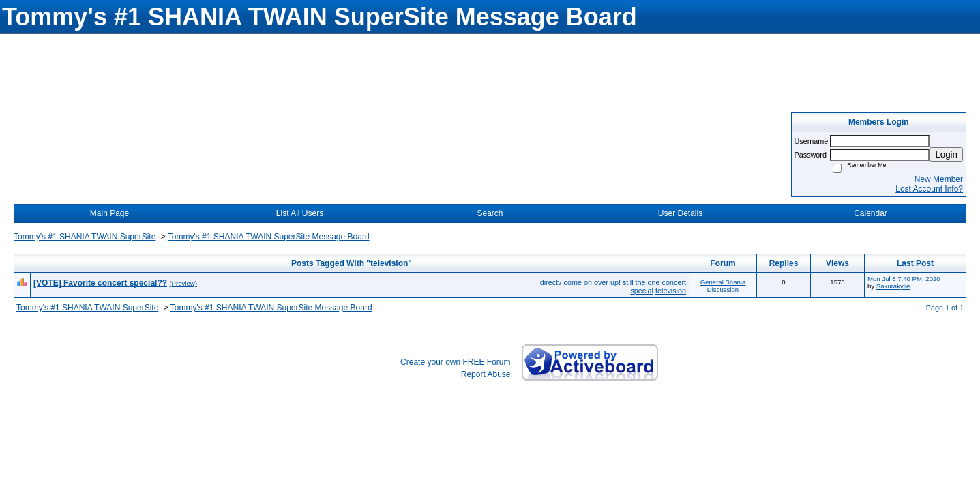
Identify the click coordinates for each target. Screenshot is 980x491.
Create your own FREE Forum (455, 362)
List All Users (300, 213)
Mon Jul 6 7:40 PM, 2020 (904, 279)
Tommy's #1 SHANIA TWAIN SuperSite (85, 237)
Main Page (109, 213)
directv (551, 282)
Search (490, 213)
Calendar (871, 213)
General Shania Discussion (723, 286)
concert (674, 282)
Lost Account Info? (929, 189)
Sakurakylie (893, 286)
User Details (680, 213)
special (642, 291)
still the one (641, 282)
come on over (586, 282)
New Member (939, 179)
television (671, 291)
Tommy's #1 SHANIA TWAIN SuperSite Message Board (269, 237)
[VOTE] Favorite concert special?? (100, 283)
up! (615, 282)
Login (946, 154)
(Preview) (183, 283)
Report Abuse (486, 374)
